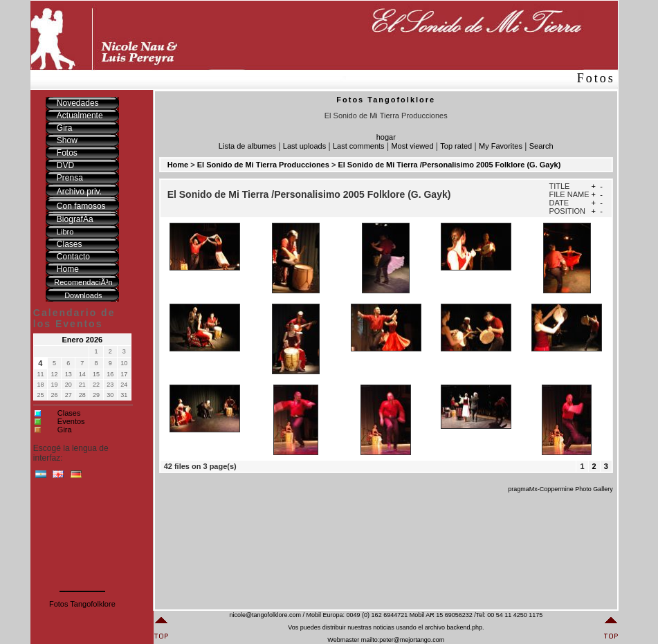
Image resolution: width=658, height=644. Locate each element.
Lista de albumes (247, 146)
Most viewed (412, 146)
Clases (69, 413)
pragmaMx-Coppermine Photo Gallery (560, 489)
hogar (386, 137)
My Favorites (501, 146)
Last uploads (304, 146)
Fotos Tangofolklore (82, 604)
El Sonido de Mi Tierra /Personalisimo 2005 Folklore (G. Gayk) (449, 165)
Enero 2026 (83, 340)
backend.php (464, 627)
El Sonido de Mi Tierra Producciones (263, 165)
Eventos (71, 421)
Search (541, 146)
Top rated (456, 146)
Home (178, 165)
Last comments (359, 146)
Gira (65, 430)
